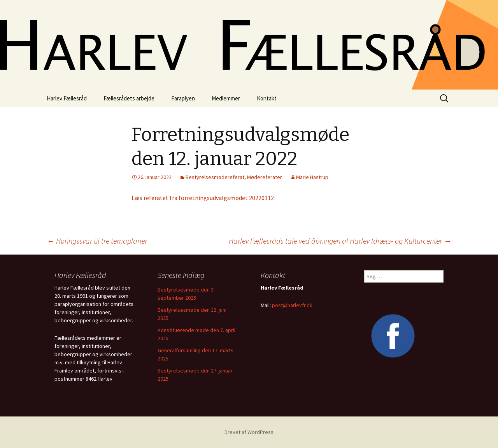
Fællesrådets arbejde (129, 98)
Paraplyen (183, 98)
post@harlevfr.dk (292, 305)
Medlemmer (226, 98)
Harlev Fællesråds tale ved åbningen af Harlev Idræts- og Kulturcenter (340, 241)
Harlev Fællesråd (67, 98)
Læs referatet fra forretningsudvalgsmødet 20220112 (203, 198)
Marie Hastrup (312, 177)
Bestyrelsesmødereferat (215, 177)
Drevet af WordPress (249, 432)
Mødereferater (265, 177)
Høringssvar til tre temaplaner (97, 241)
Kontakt (267, 98)
